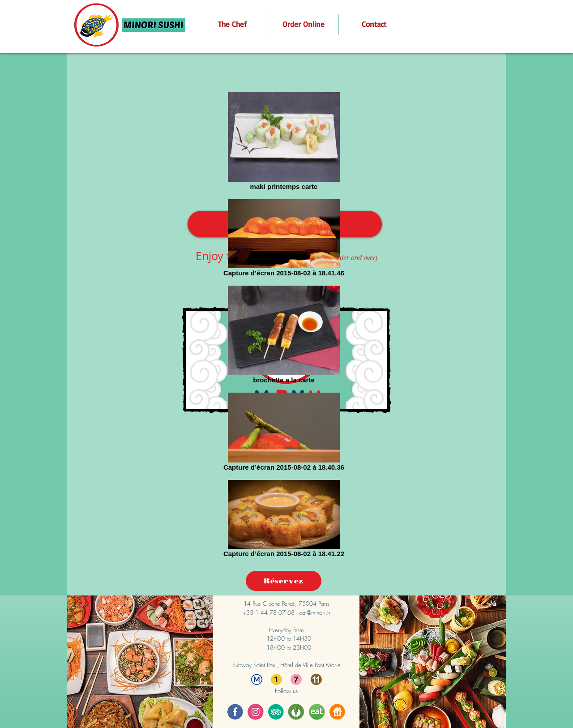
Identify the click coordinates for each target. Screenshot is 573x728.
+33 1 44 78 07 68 (269, 612)
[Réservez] (284, 581)
